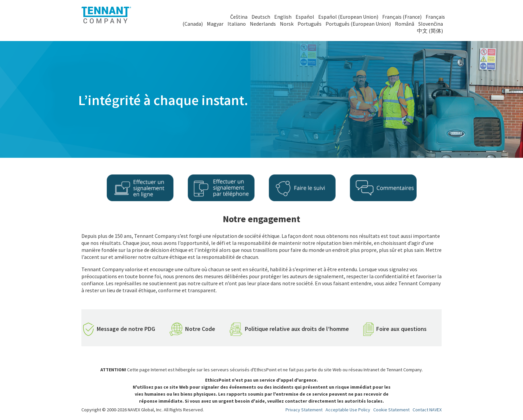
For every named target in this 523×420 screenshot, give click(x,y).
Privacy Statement (304, 410)
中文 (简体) (430, 31)
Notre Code (200, 329)
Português (310, 24)
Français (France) (402, 17)
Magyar (215, 24)
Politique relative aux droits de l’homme (297, 329)
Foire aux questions (401, 329)
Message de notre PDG (126, 329)
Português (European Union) (358, 24)
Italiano (237, 24)
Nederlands (263, 24)
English (283, 17)
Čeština (239, 17)
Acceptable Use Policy (348, 410)
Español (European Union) (348, 17)
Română (405, 24)
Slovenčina (431, 24)
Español (305, 17)
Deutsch (261, 17)
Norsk (287, 24)
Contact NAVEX (427, 410)
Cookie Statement (391, 410)
